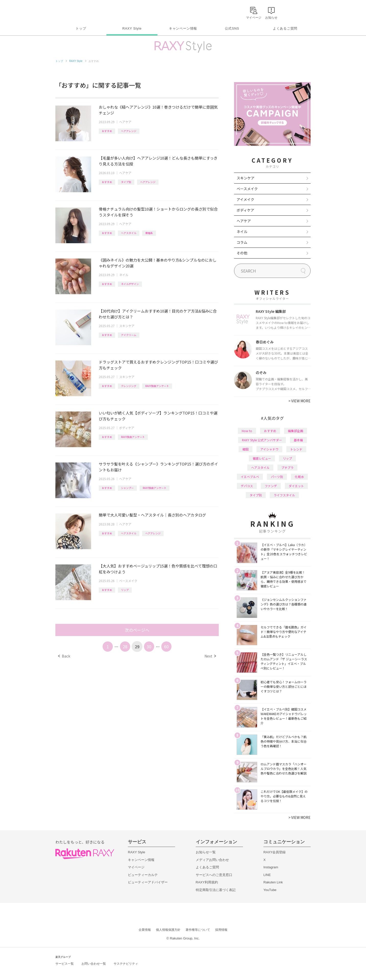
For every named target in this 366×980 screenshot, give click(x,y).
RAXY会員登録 (274, 852)
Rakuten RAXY (78, 12)
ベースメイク (128, 581)
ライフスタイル (284, 495)
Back (64, 656)
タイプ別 (126, 182)
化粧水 (299, 477)
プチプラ (287, 467)
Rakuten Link (273, 882)
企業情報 (145, 930)
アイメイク (245, 199)
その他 (242, 253)
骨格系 (149, 233)
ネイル (124, 275)
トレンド (296, 449)
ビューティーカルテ (143, 875)
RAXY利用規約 (207, 882)
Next (210, 656)
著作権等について (198, 930)
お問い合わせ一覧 (94, 964)
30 (149, 647)
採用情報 (221, 930)
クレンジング (129, 386)
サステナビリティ (126, 964)
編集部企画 (296, 431)
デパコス (247, 486)
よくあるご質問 (285, 28)
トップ (81, 28)
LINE (267, 875)
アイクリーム (129, 335)
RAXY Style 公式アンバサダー (262, 440)
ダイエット (296, 486)
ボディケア (127, 428)
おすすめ (107, 131)
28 (125, 647)
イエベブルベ (250, 477)
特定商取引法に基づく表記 (216, 890)
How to (247, 431)
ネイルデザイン (130, 284)
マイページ (136, 867)
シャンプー (127, 488)
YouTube (270, 890)
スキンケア (127, 326)
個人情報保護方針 (168, 930)
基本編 (298, 440)
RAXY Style (132, 28)
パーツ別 (277, 477)
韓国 (246, 449)
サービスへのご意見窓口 (214, 875)
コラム (242, 242)
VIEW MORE (300, 401)
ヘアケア (125, 122)
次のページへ (137, 630)
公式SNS (232, 28)
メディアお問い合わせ (212, 860)
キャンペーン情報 (183, 28)
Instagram (271, 867)
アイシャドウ (269, 449)
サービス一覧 (65, 964)
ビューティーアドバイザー (148, 882)
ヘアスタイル (129, 233)
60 (166, 647)
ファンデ (271, 486)
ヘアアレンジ (129, 131)
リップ (125, 590)
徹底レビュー (262, 458)
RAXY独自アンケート (157, 386)
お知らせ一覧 (206, 852)
